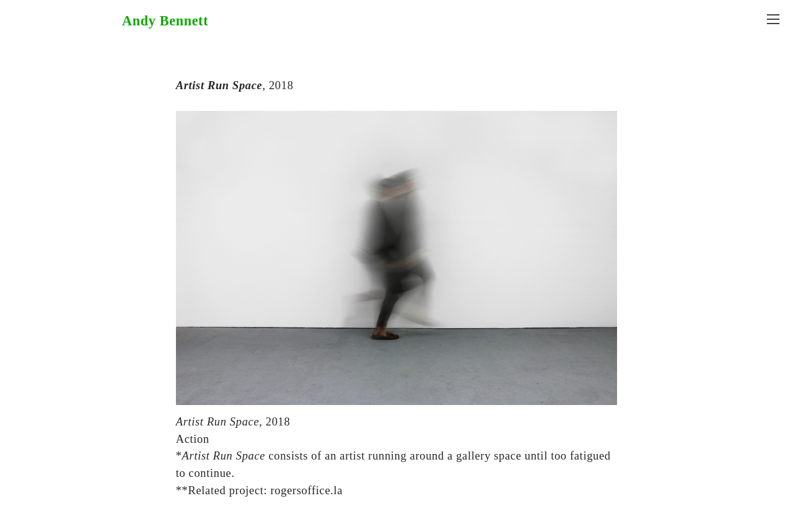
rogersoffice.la (307, 490)
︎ (773, 20)
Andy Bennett (165, 21)
